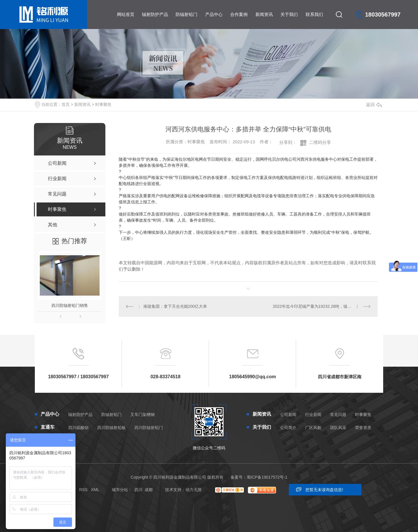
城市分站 (120, 490)
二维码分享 (320, 142)
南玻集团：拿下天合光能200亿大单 (175, 306)
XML (95, 490)
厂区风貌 (313, 428)
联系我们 (314, 14)
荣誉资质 (363, 428)
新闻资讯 (264, 14)
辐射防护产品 (155, 14)
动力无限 (194, 490)
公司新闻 (288, 415)
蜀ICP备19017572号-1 (267, 477)
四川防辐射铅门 (149, 428)
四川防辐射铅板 (111, 428)
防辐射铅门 (187, 14)
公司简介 (288, 428)
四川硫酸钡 (78, 428)
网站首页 (126, 14)
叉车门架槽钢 (143, 415)
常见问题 (338, 415)
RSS (83, 490)
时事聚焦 (103, 104)
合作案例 (239, 14)
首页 (66, 104)
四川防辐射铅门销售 (70, 305)
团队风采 (338, 428)
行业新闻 (313, 415)
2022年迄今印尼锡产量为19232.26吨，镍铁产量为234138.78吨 (322, 306)
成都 (149, 490)
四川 (138, 490)
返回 (374, 105)
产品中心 (214, 14)
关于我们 (289, 14)
